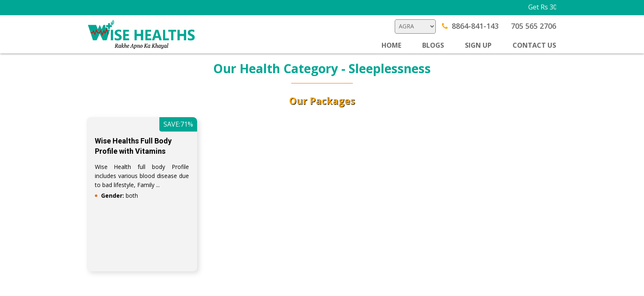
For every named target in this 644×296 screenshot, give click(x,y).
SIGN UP (478, 45)
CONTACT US (534, 45)
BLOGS (433, 45)
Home (391, 45)
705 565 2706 (534, 26)
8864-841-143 (470, 26)
